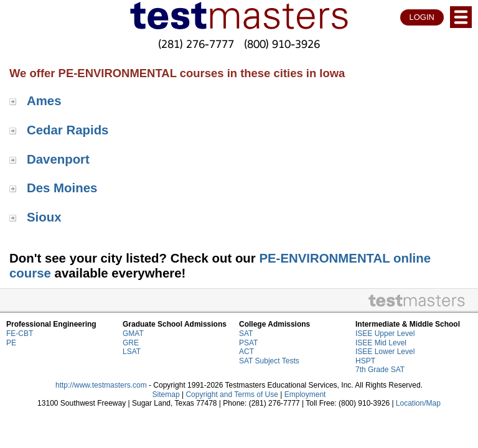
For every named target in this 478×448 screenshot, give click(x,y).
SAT (246, 334)
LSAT (132, 352)
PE (11, 343)
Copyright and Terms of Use (232, 394)
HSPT (365, 361)
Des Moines (62, 188)
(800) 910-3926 (282, 44)
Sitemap (166, 394)
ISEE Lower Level (385, 352)
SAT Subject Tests (269, 361)
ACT (246, 352)
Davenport (58, 159)
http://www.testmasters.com (101, 385)
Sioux (44, 217)
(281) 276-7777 (196, 44)
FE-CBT (20, 334)
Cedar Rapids (68, 130)
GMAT (133, 334)
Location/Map (418, 403)
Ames (44, 101)
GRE (131, 343)
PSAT (248, 343)
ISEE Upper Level (385, 334)
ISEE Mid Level (381, 343)
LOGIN (422, 17)
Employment (305, 394)
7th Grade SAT (380, 370)
